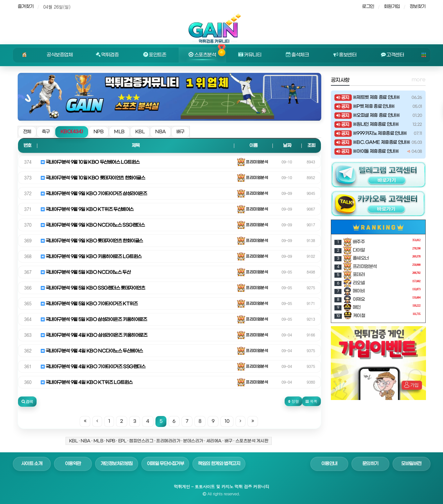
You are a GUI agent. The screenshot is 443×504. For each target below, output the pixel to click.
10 (227, 421)
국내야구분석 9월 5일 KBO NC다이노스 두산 (86, 272)
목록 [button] (311, 401)
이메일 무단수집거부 (165, 464)
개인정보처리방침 (117, 464)
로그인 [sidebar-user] (368, 7)
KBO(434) (72, 132)
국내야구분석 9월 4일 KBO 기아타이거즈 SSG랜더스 (93, 367)
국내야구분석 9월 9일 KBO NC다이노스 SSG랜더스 (93, 225)
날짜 (287, 146)
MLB (119, 132)
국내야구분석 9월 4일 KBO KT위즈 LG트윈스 (87, 382)
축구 (46, 132)
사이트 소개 (32, 464)
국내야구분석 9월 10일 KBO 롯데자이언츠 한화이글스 (93, 178)
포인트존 (155, 55)
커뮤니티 (250, 55)
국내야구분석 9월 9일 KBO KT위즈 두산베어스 (87, 209)
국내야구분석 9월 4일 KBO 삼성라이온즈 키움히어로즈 (94, 335)
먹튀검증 (107, 55)
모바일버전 (411, 464)
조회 (311, 146)
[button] (27, 402)
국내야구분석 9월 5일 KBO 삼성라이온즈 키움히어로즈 (94, 320)
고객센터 (393, 55)
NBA (160, 132)
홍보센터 (345, 55)
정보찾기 (418, 7)
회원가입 (392, 7)
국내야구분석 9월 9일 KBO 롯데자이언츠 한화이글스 (92, 241)
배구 (180, 132)
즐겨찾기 (26, 7)
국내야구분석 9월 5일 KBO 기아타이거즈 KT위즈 (89, 304)
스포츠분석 (202, 55)
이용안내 (329, 464)
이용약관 (73, 464)
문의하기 (370, 464)
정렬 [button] (293, 401)
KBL (140, 132)
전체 (27, 132)
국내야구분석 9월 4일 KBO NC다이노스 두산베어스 (92, 351)
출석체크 (297, 55)
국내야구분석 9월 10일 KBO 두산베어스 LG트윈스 (90, 162)
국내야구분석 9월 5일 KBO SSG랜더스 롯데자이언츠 (93, 288)
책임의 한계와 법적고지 (219, 464)
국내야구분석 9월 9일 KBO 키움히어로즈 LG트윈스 (91, 257)
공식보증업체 (60, 55)
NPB (99, 132)
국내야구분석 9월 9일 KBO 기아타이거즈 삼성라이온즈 (94, 194)
